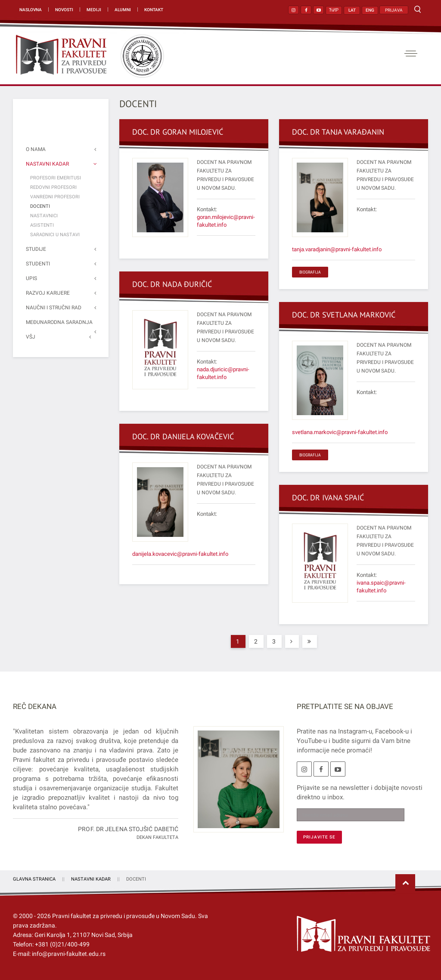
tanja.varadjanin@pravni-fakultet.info (337, 249)
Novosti (64, 10)
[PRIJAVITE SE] (319, 837)
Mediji (94, 10)
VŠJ (31, 337)
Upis (31, 278)
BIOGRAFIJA (310, 272)
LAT (352, 10)
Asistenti (42, 225)
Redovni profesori (53, 187)
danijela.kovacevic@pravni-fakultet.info (180, 554)
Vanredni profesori (55, 197)
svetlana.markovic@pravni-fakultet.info (340, 432)
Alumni (123, 10)
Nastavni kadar (47, 164)
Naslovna (31, 10)
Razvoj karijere (48, 293)
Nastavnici (44, 216)
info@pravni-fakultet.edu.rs (69, 954)
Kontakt (154, 10)
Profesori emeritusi (56, 178)
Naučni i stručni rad (54, 308)
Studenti (38, 264)
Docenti (40, 206)
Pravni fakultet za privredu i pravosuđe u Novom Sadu (124, 916)
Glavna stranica (34, 879)
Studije (36, 249)
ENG (370, 10)
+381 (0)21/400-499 (62, 944)
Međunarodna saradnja (59, 322)
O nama (36, 149)
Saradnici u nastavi (55, 235)
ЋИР (334, 10)
